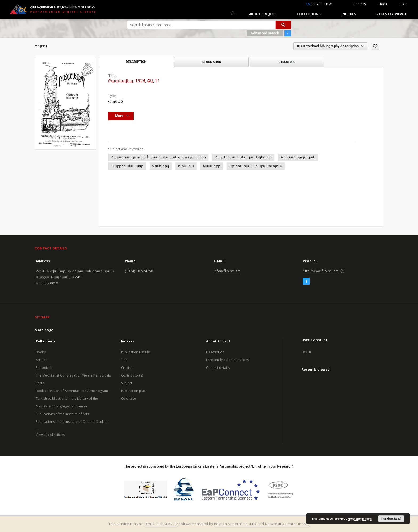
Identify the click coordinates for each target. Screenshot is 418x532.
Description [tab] (136, 62)
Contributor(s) (132, 375)
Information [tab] (211, 62)
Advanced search (265, 33)
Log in (306, 352)
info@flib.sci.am (227, 271)
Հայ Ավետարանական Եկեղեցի (243, 157)
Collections (309, 14)
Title (124, 360)
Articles (41, 360)
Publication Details (135, 352)
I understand (391, 519)
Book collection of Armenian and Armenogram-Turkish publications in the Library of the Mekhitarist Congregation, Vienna (72, 398)
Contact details (218, 368)
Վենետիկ (161, 166)
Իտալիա (186, 166)
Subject (127, 383)
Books (41, 352)
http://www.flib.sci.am (321, 271)
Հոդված (116, 101)
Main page (44, 330)
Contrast (360, 4)
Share (383, 4)
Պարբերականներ (127, 166)
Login (403, 4)
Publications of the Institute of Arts (62, 414)
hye (317, 4)
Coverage (128, 398)
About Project (263, 14)
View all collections (50, 435)
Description (215, 352)
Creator (127, 368)
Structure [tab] (287, 62)
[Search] (283, 25)
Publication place (134, 391)
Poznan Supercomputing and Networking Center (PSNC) (262, 524)
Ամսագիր (212, 166)
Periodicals (44, 368)
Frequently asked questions (227, 360)
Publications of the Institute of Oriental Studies (71, 422)
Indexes (349, 14)
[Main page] (233, 14)
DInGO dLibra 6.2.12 (161, 524)
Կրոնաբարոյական (298, 157)
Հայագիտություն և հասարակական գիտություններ (158, 157)
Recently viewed (392, 14)
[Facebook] (306, 281)
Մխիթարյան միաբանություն (256, 166)
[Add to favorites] (375, 46)
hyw (328, 4)
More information (360, 519)
